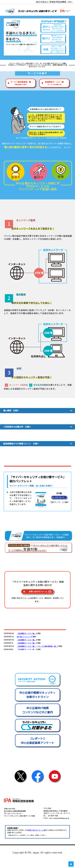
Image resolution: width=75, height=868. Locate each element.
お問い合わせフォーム (36, 830)
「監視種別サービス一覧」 (26, 633)
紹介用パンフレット (24, 637)
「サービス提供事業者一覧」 (47, 646)
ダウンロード (60, 497)
